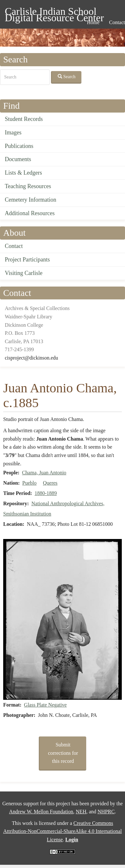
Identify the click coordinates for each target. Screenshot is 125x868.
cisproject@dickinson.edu (31, 358)
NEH (81, 812)
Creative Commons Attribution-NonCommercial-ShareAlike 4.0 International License (63, 831)
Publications (19, 146)
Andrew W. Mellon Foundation (41, 812)
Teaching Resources (28, 186)
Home (93, 22)
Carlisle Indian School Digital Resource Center (54, 12)
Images (13, 132)
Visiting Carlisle (24, 273)
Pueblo (29, 483)
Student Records (24, 119)
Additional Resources (30, 213)
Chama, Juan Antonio (44, 473)
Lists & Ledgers (23, 173)
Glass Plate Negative (45, 705)
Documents (18, 159)
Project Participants (27, 260)
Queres (50, 483)
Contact (14, 246)
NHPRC (106, 812)
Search (67, 77)
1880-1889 (46, 493)
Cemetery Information (30, 200)
